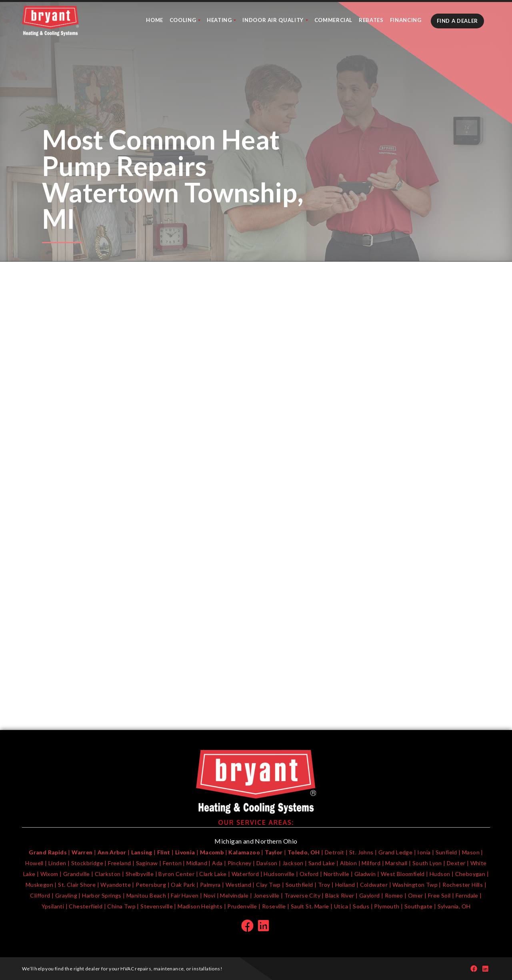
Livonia (185, 852)
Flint (164, 852)
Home (155, 20)
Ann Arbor (112, 852)
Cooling (184, 20)
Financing (406, 20)
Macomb (212, 852)
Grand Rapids (48, 852)
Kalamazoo (244, 852)
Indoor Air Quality (274, 20)
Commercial (334, 20)
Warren (82, 852)
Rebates (371, 20)
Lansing (142, 852)
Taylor (274, 852)
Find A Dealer (457, 21)
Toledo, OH (304, 852)
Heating (220, 20)
